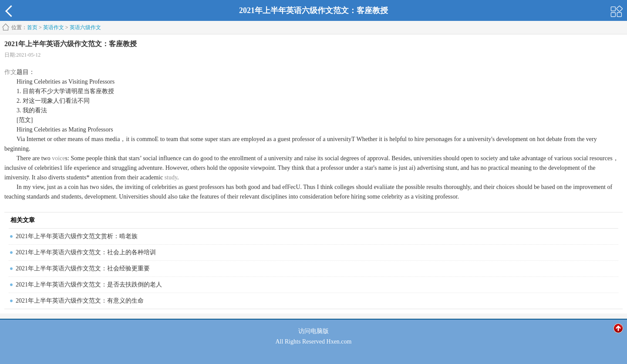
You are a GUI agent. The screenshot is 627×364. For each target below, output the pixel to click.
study (171, 177)
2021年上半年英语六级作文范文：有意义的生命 (80, 301)
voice (58, 158)
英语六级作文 (85, 27)
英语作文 (54, 27)
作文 (10, 72)
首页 (32, 27)
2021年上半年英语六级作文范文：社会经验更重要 (83, 268)
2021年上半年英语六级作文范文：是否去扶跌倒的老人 (89, 285)
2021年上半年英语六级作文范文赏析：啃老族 (77, 236)
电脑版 (320, 331)
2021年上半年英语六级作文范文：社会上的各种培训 (86, 252)
